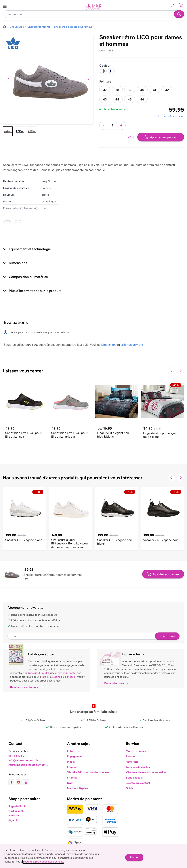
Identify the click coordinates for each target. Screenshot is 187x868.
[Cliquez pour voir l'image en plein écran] (48, 79)
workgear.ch (16, 811)
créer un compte (132, 345)
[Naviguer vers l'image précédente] (8, 79)
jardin (45, 677)
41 (154, 90)
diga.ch (13, 820)
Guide (129, 788)
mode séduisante (65, 673)
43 (105, 99)
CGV (70, 783)
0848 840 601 (17, 756)
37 (105, 90)
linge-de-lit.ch (17, 806)
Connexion (108, 345)
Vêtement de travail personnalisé (146, 772)
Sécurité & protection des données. (43, 862)
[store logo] (93, 7)
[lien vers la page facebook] (12, 782)
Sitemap (72, 778)
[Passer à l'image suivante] (88, 79)
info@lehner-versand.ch (23, 760)
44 (117, 99)
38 (117, 90)
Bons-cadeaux (134, 778)
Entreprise (74, 751)
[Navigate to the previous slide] (172, 371)
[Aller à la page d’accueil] (5, 27)
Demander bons (116, 683)
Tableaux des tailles (138, 767)
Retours (131, 756)
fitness (71, 677)
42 (167, 90)
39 (130, 90)
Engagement (75, 756)
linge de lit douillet (39, 673)
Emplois (72, 767)
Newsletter (133, 762)
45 (130, 99)
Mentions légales (77, 788)
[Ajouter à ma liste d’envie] (129, 137)
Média (71, 762)
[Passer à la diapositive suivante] (180, 371)
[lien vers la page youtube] (19, 782)
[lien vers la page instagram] (26, 782)
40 (142, 90)
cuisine (56, 677)
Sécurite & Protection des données (88, 772)
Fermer (134, 857)
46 (142, 99)
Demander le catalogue (26, 687)
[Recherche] (179, 14)
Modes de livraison (137, 751)
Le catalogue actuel (138, 783)
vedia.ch (14, 815)
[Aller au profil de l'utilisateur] (174, 5)
